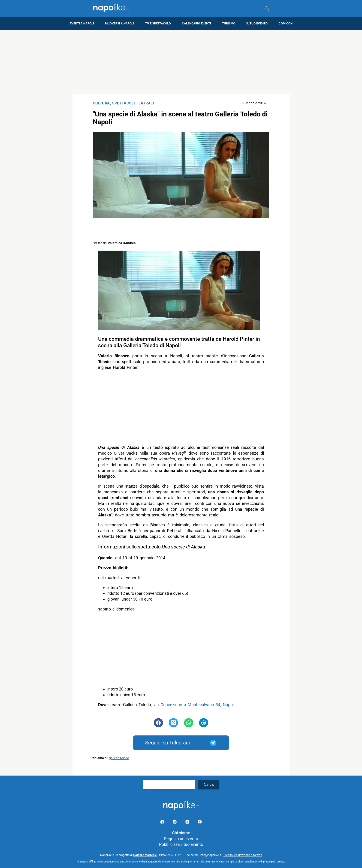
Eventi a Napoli (82, 23)
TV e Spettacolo (158, 23)
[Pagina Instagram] (175, 823)
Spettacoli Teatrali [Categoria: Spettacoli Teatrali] (133, 103)
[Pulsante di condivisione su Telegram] (204, 723)
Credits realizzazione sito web (243, 855)
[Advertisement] (181, 62)
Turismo (229, 23)
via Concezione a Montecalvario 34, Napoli (194, 705)
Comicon (286, 23)
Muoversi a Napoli (120, 23)
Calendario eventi (196, 23)
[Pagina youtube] (200, 823)
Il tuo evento (257, 23)
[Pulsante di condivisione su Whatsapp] (189, 723)
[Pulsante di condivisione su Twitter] (173, 723)
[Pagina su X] (188, 823)
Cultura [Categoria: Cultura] (101, 103)
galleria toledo (119, 758)
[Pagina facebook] (163, 823)
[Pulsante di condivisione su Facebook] (158, 723)
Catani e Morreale (145, 855)
